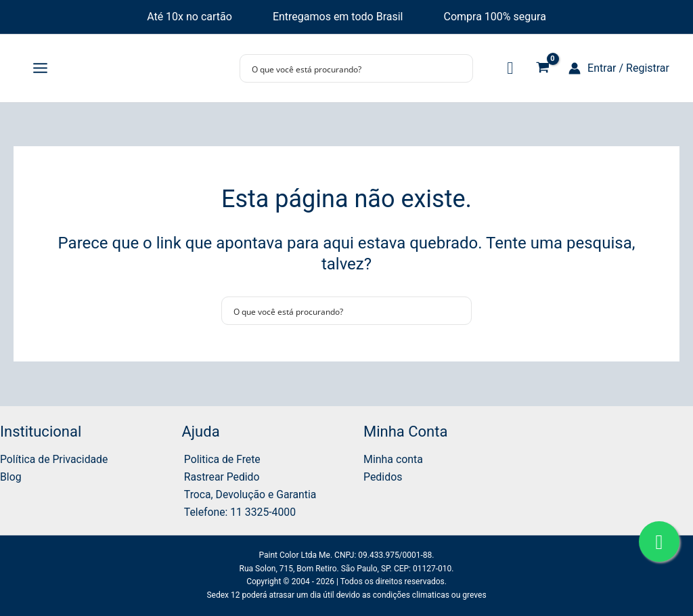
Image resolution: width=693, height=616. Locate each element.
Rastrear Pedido (220, 476)
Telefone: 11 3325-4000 (239, 511)
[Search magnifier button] (459, 68)
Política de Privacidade (55, 458)
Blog (11, 476)
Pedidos (383, 476)
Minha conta (393, 458)
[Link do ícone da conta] (619, 68)
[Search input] (348, 68)
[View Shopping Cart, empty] (542, 69)
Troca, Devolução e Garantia (249, 494)
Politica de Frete (221, 458)
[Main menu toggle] (40, 68)
